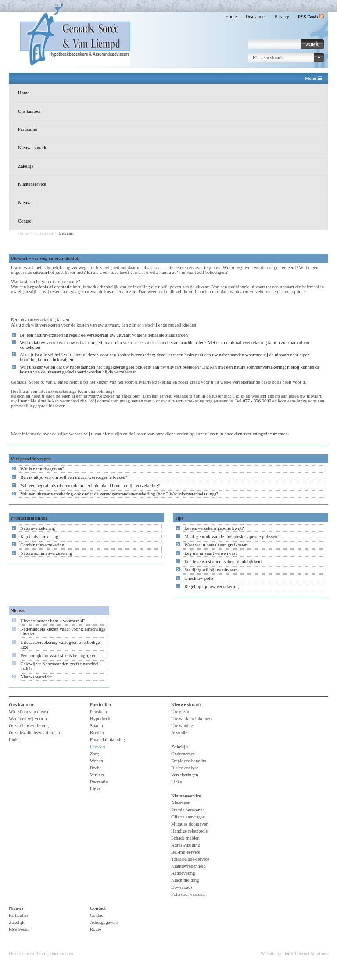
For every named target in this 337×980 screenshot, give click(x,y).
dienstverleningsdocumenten (261, 434)
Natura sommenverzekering (46, 553)
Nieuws (25, 203)
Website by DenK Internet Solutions (294, 953)
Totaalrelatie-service (190, 859)
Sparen (97, 726)
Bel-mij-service (186, 852)
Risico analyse (185, 768)
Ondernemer (183, 754)
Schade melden (185, 838)
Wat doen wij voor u (28, 719)
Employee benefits (189, 761)
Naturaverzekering (38, 528)
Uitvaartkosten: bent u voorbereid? (53, 621)
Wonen (97, 761)
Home (231, 16)
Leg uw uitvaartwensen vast (210, 553)
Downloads (182, 887)
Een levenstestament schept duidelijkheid (223, 562)
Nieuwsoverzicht (36, 677)
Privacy (282, 16)
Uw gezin (180, 712)
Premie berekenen (188, 810)
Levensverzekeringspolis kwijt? (214, 528)
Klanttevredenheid (188, 866)
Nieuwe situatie (33, 148)
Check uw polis (199, 578)
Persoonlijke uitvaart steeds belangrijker (58, 655)
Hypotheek (100, 719)
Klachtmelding (185, 880)
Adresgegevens (104, 922)
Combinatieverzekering (42, 545)
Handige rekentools (189, 831)
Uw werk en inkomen (191, 719)
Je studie (179, 733)
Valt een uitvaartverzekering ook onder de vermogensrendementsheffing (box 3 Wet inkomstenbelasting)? (119, 494)
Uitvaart (98, 747)
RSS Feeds (311, 17)
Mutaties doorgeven (190, 824)
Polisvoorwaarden (188, 894)
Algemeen (181, 803)
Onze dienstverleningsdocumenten (41, 953)
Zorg (95, 754)
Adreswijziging (186, 845)
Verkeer (97, 775)
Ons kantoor (29, 111)
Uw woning (182, 726)
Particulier (28, 129)
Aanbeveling (183, 873)
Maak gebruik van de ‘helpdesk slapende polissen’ (231, 537)
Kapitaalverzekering (39, 537)
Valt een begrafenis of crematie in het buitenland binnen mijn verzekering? (90, 486)
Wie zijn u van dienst (29, 712)
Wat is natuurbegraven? (42, 469)
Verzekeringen (185, 775)
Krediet (97, 733)
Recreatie (99, 782)
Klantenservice (32, 184)
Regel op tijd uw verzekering (212, 587)
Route (95, 929)
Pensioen (98, 712)
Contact (25, 221)
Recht (95, 768)
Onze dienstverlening (29, 726)
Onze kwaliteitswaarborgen (34, 733)
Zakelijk (26, 166)
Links (14, 740)
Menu (313, 79)
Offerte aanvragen (188, 817)
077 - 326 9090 (257, 401)
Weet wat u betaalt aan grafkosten (216, 545)
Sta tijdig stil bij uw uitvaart (210, 570)
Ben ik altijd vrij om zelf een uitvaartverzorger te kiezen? (74, 477)
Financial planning (108, 740)
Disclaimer (256, 16)
